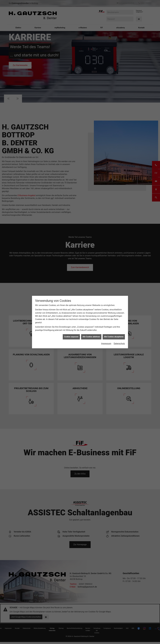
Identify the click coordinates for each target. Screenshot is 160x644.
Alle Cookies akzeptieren (114, 332)
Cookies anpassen (71, 332)
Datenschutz (119, 339)
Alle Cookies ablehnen (91, 332)
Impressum (106, 339)
